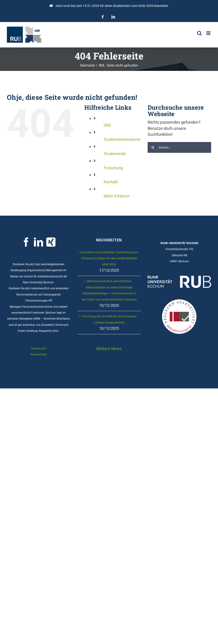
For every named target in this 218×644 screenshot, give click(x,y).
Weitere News (109, 349)
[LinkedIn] (39, 242)
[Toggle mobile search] (199, 33)
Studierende (115, 154)
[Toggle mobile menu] (209, 33)
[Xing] (51, 242)
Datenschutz (39, 354)
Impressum (39, 348)
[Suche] (153, 147)
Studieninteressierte (122, 139)
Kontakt (111, 182)
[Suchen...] (179, 147)
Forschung (113, 168)
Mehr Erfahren (117, 196)
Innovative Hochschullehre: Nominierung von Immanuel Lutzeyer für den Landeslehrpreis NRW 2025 (109, 258)
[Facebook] (26, 242)
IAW (107, 125)
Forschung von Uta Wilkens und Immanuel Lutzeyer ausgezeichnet (109, 319)
